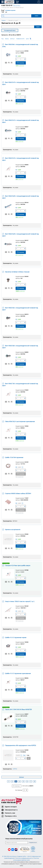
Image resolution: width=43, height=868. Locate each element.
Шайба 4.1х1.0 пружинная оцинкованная (16, 673)
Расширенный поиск (10, 30)
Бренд (7, 39)
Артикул (12, 39)
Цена (28, 39)
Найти (38, 27)
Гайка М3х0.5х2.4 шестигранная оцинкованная (18, 421)
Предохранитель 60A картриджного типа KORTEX (19, 745)
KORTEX (15, 769)
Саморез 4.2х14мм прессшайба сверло (16, 565)
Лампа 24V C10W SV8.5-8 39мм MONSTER (17, 709)
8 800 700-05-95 (8, 803)
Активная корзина (10, 10)
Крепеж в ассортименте (11, 529)
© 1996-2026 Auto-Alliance (9, 856)
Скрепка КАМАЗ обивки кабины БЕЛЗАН (17, 493)
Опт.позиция (6, 563)
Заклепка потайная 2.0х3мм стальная (16, 272)
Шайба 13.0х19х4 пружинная (13, 457)
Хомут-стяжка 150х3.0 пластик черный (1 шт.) (18, 601)
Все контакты (17, 6)
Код (2, 39)
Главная (3, 20)
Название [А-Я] (20, 39)
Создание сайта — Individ (24, 856)
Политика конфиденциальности (24, 858)
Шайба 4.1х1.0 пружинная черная (14, 637)
